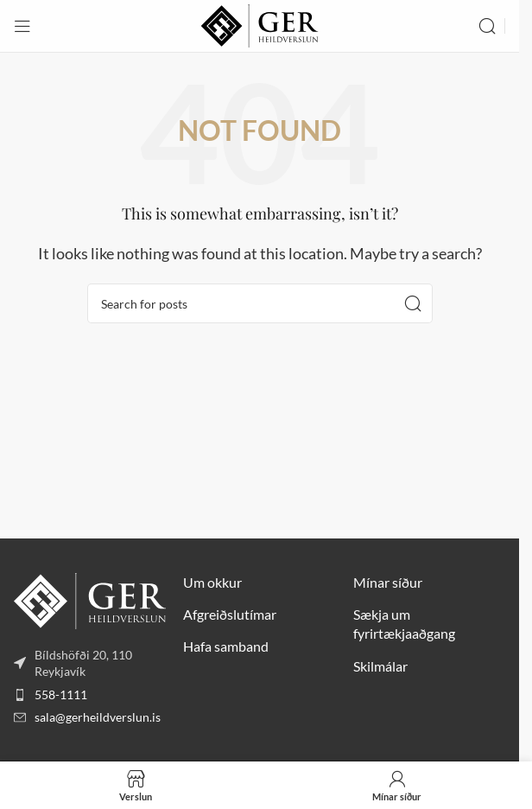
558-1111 (61, 694)
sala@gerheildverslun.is (98, 717)
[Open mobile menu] (22, 26)
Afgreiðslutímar (230, 614)
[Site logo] (260, 24)
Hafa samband (226, 646)
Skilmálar (380, 666)
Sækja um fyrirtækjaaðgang (404, 624)
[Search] (487, 26)
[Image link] (90, 599)
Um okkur (212, 582)
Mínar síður (388, 582)
